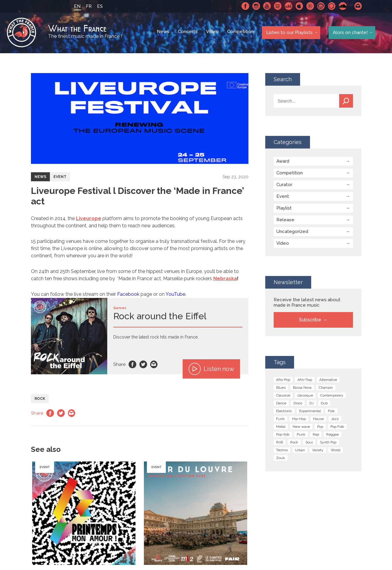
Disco (298, 404)
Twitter (143, 365)
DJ (311, 404)
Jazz (335, 420)
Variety (318, 451)
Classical (283, 396)
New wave (301, 427)
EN (76, 6)
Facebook (245, 6)
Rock (40, 400)
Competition (241, 33)
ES (99, 6)
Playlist (284, 209)
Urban (300, 451)
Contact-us (357, 6)
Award (283, 162)
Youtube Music (309, 6)
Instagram (255, 6)
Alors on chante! (349, 33)
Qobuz (331, 6)
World (336, 451)
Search (346, 102)
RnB (280, 443)
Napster (320, 6)
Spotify (277, 6)
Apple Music (299, 6)
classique (305, 396)
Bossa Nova (302, 388)
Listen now (211, 370)
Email (154, 365)
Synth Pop (328, 443)
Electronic (284, 412)
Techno (282, 451)
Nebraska (225, 279)
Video (213, 33)
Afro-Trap (305, 381)
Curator (284, 185)
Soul (309, 443)
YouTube (175, 295)
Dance (281, 404)
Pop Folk (337, 427)
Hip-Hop (299, 420)
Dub (324, 404)
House (318, 420)
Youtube (266, 6)
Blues (281, 388)
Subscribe (310, 321)
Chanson (326, 388)
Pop (320, 427)
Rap (316, 435)
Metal (281, 427)
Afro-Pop (283, 381)
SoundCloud (342, 6)
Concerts (188, 33)
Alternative (328, 381)
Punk (301, 435)
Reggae (333, 435)
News (164, 33)
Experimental (310, 412)
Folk (331, 412)
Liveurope (89, 219)
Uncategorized (292, 232)
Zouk (281, 459)
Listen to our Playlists (289, 33)
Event (60, 178)
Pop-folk (283, 435)
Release (285, 221)
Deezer (288, 6)
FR (88, 6)
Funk (280, 420)
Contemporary (332, 396)
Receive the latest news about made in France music (307, 303)
